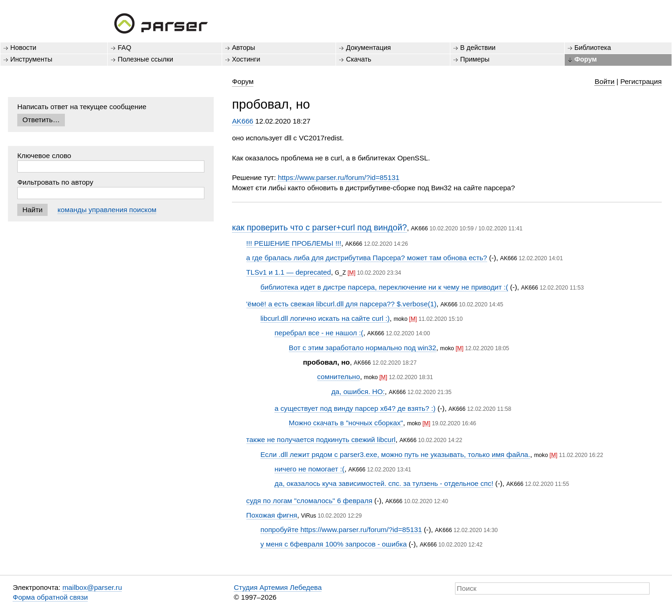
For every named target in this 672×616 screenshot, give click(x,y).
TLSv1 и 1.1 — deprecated (289, 272)
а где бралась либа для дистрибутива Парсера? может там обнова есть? (367, 258)
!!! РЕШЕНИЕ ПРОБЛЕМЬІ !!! (294, 243)
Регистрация (641, 81)
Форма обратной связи (50, 597)
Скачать (358, 59)
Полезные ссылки (145, 59)
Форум (586, 59)
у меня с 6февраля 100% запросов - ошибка (334, 544)
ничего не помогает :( (309, 469)
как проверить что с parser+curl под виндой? (319, 227)
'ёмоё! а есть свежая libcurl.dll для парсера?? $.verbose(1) (342, 304)
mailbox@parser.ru (92, 587)
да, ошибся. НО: (358, 391)
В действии (478, 48)
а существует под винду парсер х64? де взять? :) (355, 408)
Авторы (244, 48)
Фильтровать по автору (55, 182)
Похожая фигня (272, 515)
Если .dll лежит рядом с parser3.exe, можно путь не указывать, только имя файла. (395, 454)
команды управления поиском (107, 210)
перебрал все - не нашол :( (319, 333)
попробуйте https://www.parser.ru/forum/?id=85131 (341, 529)
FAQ (124, 48)
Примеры (475, 59)
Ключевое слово (44, 156)
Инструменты (31, 59)
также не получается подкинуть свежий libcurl (321, 440)
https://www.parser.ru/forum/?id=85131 (338, 177)
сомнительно (339, 377)
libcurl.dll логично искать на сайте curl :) (325, 318)
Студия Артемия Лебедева (278, 587)
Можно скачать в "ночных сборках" (346, 423)
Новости (23, 48)
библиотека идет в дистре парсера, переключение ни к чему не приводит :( (384, 287)
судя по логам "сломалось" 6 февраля (309, 501)
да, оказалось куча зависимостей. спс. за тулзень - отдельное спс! (384, 483)
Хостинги (246, 59)
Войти (605, 81)
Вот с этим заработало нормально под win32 (363, 348)
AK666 (243, 121)
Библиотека (593, 48)
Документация (368, 48)
